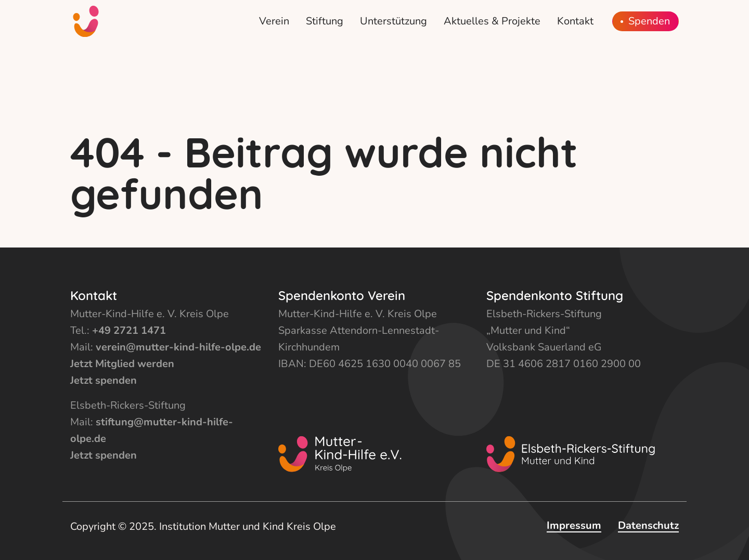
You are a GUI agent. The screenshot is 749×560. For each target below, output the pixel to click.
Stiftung (325, 21)
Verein (274, 21)
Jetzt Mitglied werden (122, 364)
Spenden (649, 21)
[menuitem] (274, 21)
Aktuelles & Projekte (492, 21)
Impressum (574, 525)
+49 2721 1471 (129, 330)
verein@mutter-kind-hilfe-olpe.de (178, 347)
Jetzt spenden (104, 380)
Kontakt (575, 21)
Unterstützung (393, 21)
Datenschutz (648, 525)
